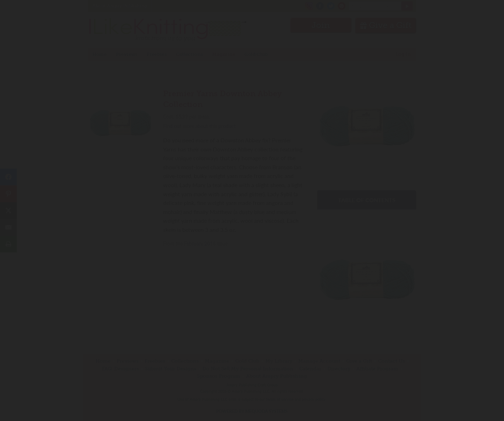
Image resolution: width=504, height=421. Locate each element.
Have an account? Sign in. (252, 302)
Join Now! (252, 242)
